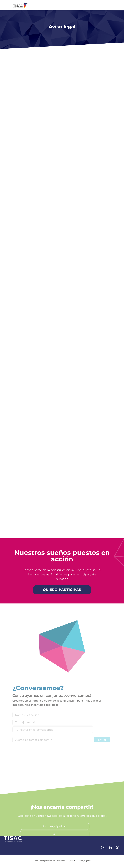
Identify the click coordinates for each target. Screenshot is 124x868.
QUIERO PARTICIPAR (62, 590)
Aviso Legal (39, 861)
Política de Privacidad (55, 861)
